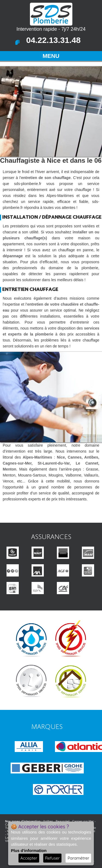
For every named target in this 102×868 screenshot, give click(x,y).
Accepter (29, 858)
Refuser (52, 858)
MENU (51, 56)
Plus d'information (29, 850)
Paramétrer (78, 858)
